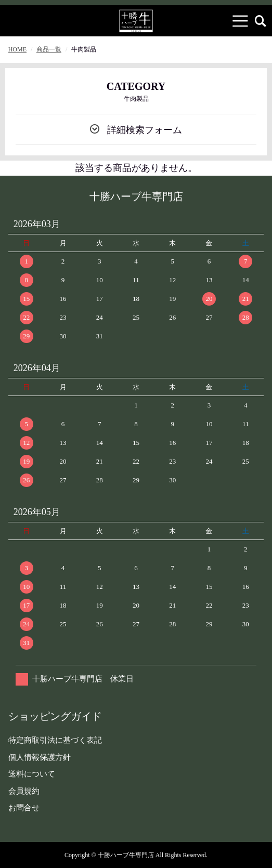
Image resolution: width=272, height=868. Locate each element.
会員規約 (24, 791)
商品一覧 (49, 49)
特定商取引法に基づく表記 (55, 740)
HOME (17, 49)
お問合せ (24, 808)
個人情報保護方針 (40, 757)
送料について (32, 774)
